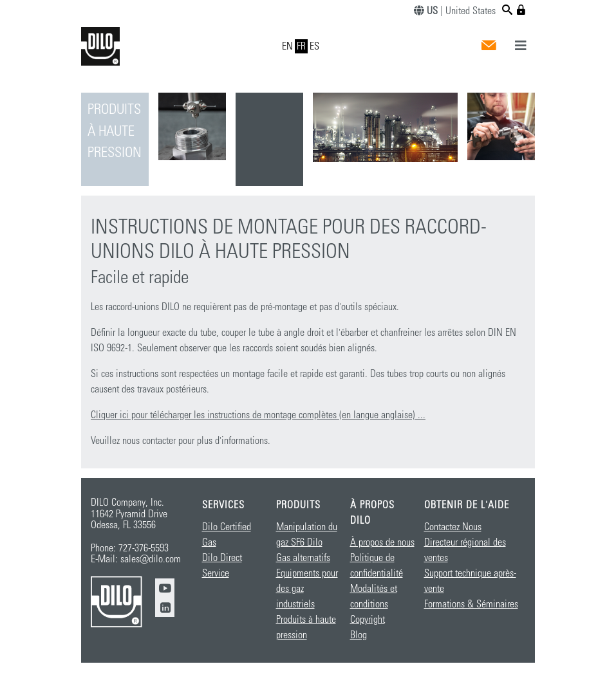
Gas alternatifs (303, 558)
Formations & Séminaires (471, 604)
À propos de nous (382, 542)
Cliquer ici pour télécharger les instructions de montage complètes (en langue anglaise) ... (258, 415)
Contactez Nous (453, 527)
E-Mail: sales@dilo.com (136, 559)
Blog (359, 635)
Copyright (368, 620)
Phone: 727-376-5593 (130, 548)
